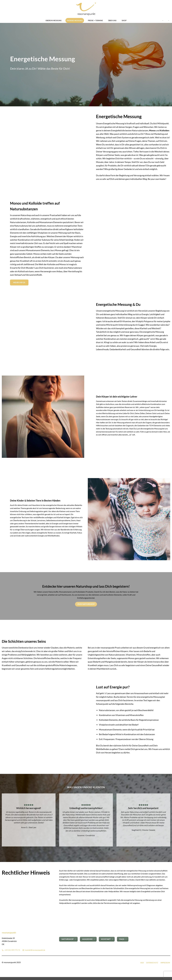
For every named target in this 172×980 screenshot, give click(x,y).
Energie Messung (75, 20)
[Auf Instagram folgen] (87, 963)
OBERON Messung (54, 20)
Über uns (112, 20)
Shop (124, 20)
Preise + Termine (95, 20)
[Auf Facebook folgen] (85, 963)
